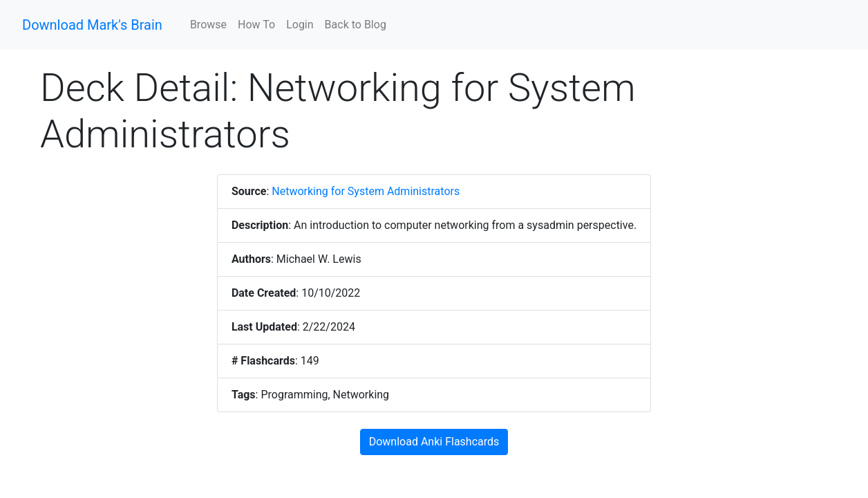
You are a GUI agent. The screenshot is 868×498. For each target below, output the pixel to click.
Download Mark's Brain (92, 25)
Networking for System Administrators (366, 191)
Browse (208, 25)
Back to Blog (356, 25)
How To (256, 25)
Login (300, 25)
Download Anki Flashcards (434, 442)
